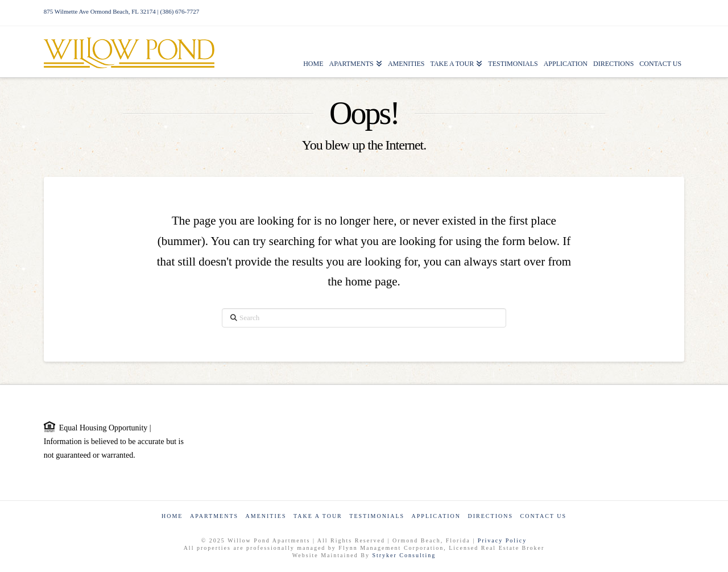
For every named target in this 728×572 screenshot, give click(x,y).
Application (436, 516)
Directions (491, 516)
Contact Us (543, 516)
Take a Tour (318, 516)
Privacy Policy (502, 540)
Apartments (214, 516)
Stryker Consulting (404, 555)
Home (172, 516)
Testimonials (377, 516)
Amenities (266, 516)
